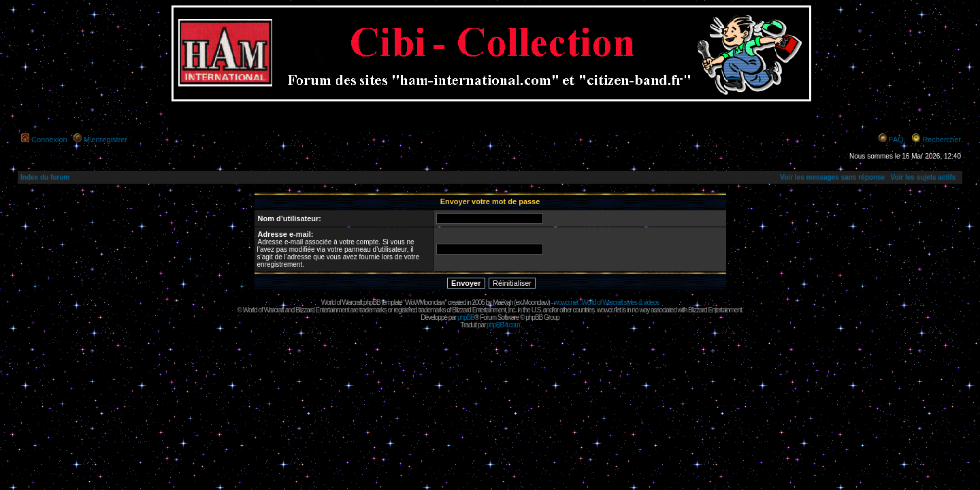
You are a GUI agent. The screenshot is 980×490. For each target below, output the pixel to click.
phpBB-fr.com (503, 325)
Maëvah (503, 303)
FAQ (896, 140)
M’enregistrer (105, 140)
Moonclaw (535, 303)
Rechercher (942, 140)
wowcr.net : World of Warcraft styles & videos (607, 303)
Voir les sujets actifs (923, 177)
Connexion (49, 140)
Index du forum (45, 177)
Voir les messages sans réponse (832, 177)
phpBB (466, 317)
